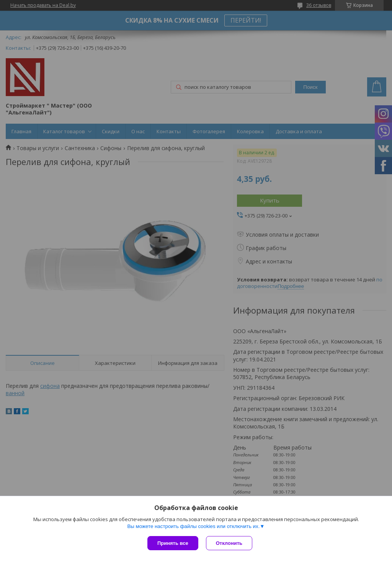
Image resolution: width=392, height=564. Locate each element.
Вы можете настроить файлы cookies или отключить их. (193, 526)
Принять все (173, 543)
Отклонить (229, 543)
